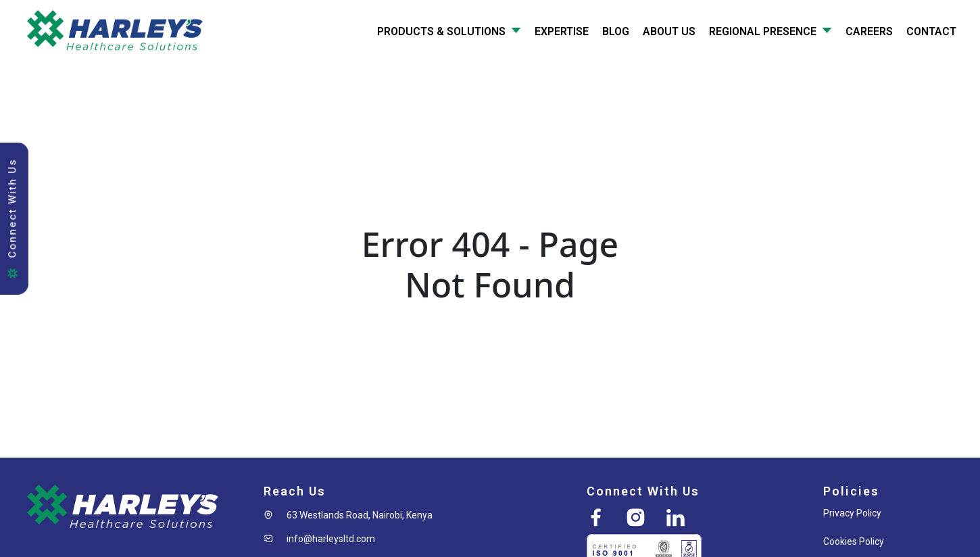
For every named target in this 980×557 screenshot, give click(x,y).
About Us (669, 31)
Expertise (562, 31)
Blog (616, 31)
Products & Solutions (449, 31)
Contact (931, 31)
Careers (869, 31)
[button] (348, 515)
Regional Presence (770, 31)
